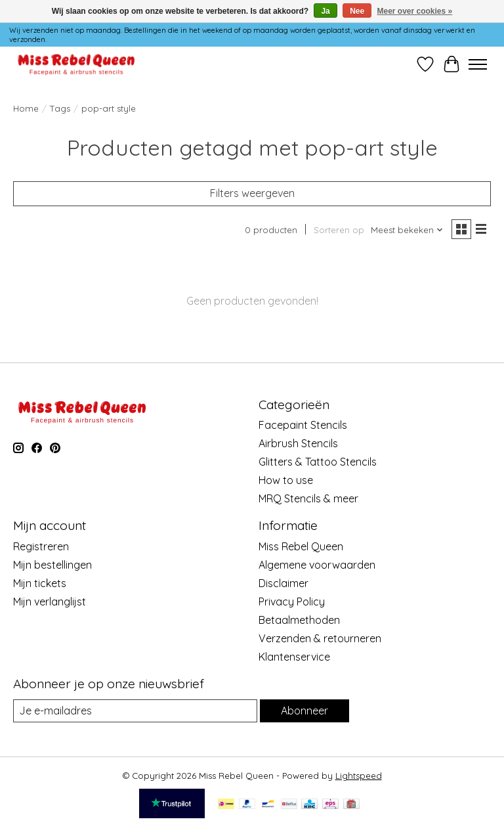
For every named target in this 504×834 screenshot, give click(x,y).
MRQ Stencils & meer (308, 498)
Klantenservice (294, 657)
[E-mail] (135, 711)
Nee (357, 11)
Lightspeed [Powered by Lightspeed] (359, 776)
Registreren (41, 546)
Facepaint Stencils (303, 425)
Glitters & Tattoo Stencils (318, 462)
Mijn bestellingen (52, 565)
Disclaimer (283, 583)
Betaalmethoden (299, 620)
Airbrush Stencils (298, 443)
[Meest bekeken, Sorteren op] (407, 230)
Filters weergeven (252, 193)
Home (26, 108)
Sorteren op (339, 230)
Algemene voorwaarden (317, 565)
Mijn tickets (40, 583)
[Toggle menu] (478, 64)
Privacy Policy (292, 602)
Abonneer (304, 711)
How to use (286, 480)
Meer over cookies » (415, 11)
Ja (325, 11)
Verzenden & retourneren (320, 638)
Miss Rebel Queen (301, 546)
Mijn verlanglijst (50, 602)
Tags (60, 108)
